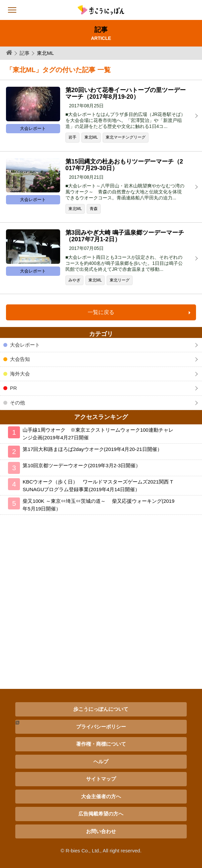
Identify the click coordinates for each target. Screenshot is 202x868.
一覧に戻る (101, 312)
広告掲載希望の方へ (101, 814)
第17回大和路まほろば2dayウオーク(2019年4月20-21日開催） (92, 449)
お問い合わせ (101, 831)
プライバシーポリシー (101, 727)
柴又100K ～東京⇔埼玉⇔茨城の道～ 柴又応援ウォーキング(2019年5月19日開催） (99, 505)
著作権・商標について (101, 744)
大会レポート (25, 345)
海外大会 (20, 374)
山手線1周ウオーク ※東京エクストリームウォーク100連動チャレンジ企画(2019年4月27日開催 (98, 434)
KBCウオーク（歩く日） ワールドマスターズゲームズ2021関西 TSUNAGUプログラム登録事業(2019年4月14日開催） (98, 486)
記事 (25, 53)
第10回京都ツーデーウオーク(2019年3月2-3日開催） (82, 465)
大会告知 (20, 359)
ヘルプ (101, 761)
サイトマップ (101, 779)
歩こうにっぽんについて (101, 709)
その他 (17, 403)
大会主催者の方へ (101, 796)
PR (13, 388)
